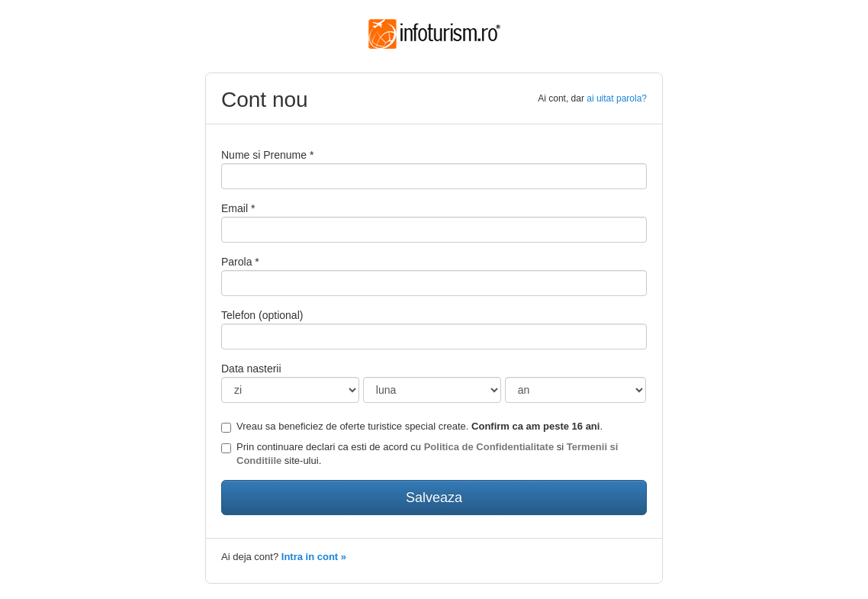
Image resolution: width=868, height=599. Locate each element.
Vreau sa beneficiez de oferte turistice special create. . (412, 427)
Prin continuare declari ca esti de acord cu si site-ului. (420, 454)
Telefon (262, 315)
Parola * (240, 262)
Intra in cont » (314, 557)
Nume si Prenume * (267, 155)
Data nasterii (251, 369)
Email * (238, 208)
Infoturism (434, 34)
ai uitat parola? (617, 98)
